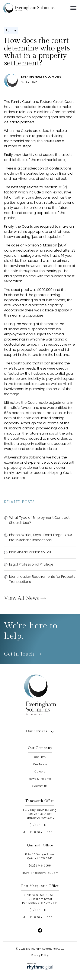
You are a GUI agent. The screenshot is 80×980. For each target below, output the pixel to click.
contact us (40, 786)
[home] (35, 8)
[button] (73, 8)
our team (40, 764)
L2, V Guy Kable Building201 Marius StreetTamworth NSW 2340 (40, 814)
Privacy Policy (40, 955)
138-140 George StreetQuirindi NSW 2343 (40, 856)
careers (40, 771)
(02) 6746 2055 (40, 866)
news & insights (40, 779)
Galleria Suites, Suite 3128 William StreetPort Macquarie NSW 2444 (40, 899)
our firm (40, 757)
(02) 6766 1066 (40, 825)
